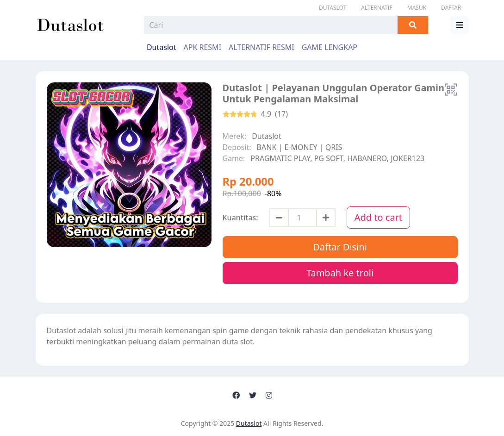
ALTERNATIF (376, 8)
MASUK (417, 8)
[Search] (271, 25)
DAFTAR (451, 8)
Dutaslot (333, 8)
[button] (460, 25)
